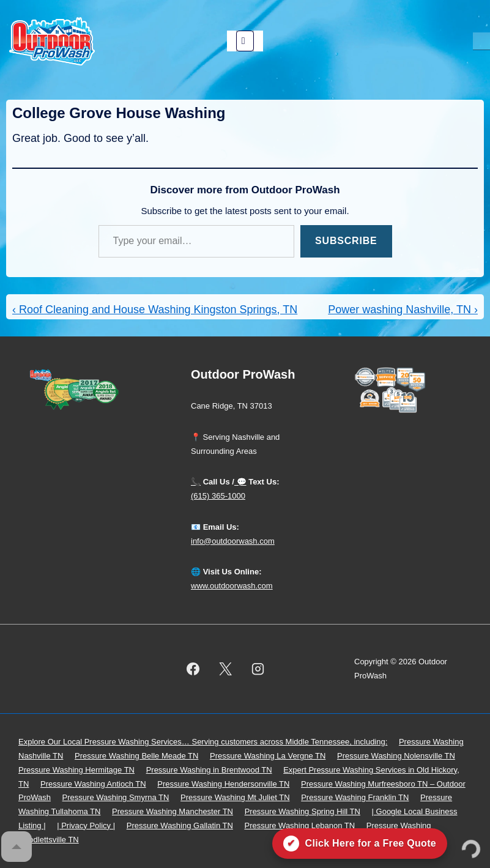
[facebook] (193, 669)
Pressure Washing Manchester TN (173, 811)
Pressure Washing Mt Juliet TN (235, 797)
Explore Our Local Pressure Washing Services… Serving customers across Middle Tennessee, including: (203, 742)
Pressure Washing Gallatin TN (180, 825)
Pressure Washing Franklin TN (355, 797)
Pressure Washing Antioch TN (93, 784)
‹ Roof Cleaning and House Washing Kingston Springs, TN (155, 310)
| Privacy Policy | (86, 825)
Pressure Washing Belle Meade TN (136, 756)
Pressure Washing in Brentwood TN (209, 770)
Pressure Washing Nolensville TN (396, 756)
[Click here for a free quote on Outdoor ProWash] (360, 844)
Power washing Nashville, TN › (403, 310)
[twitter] (226, 669)
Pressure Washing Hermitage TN (76, 770)
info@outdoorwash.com (233, 541)
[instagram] (258, 669)
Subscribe (346, 241)
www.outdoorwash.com (232, 586)
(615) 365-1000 (218, 496)
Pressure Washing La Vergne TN (268, 756)
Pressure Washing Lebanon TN (299, 825)
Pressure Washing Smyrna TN (116, 797)
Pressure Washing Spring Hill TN (303, 811)
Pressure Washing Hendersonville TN (223, 784)
